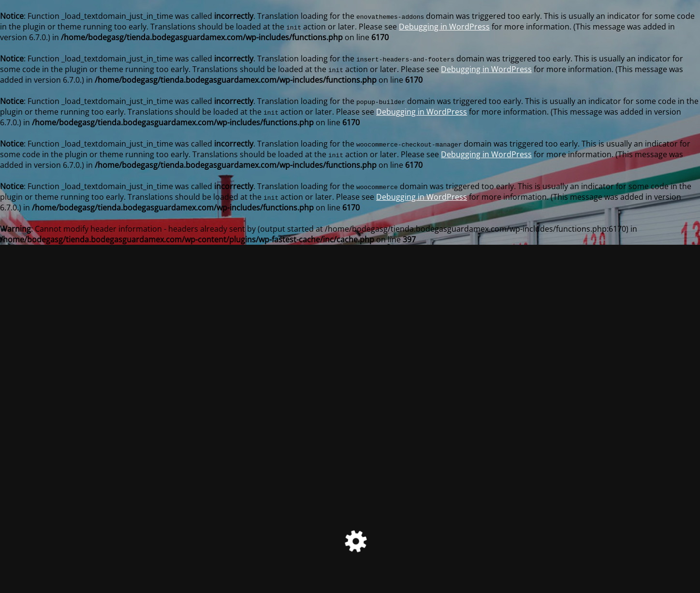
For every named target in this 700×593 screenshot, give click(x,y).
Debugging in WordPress (444, 27)
